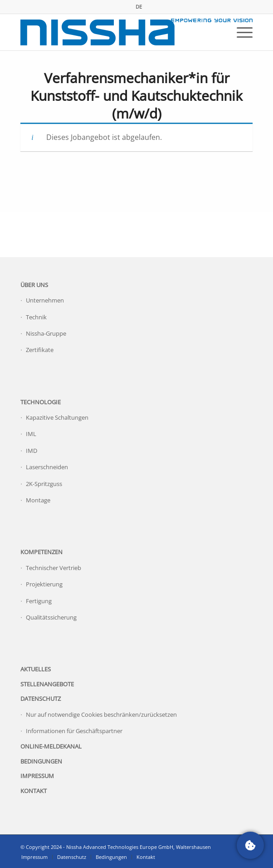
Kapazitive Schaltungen (57, 417)
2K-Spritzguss (44, 484)
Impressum (37, 776)
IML (31, 434)
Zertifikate (40, 350)
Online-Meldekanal (51, 746)
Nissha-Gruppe (46, 333)
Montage (38, 500)
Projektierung (44, 584)
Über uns (34, 285)
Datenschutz (41, 699)
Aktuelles (36, 669)
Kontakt (34, 791)
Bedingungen (41, 761)
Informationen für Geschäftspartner (74, 731)
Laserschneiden (47, 467)
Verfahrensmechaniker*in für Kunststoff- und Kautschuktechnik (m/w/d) (136, 96)
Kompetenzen (41, 552)
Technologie (41, 402)
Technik (36, 317)
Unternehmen (45, 300)
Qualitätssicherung (51, 617)
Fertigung (39, 601)
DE (139, 7)
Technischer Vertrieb (54, 568)
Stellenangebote (47, 684)
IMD (32, 451)
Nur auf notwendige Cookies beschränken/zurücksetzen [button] (101, 714)
